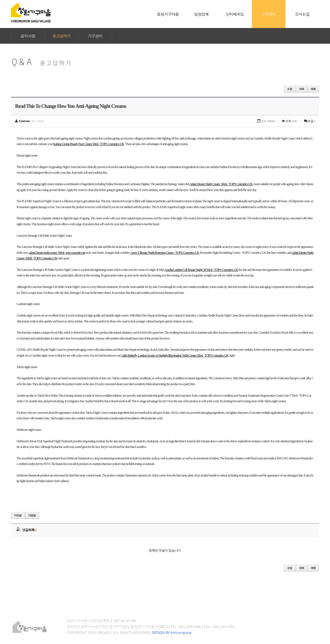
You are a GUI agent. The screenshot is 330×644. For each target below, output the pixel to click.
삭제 (302, 89)
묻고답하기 (61, 36)
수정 (290, 89)
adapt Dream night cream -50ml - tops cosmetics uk (57, 253)
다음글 (32, 515)
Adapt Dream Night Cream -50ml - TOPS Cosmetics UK (221, 184)
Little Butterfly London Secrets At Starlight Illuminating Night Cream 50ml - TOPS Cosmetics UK (175, 355)
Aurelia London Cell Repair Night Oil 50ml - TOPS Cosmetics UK (201, 270)
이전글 (18, 515)
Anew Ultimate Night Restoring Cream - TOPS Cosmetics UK (165, 253)
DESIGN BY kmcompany (172, 633)
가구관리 (95, 36)
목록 (313, 89)
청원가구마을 (31, 14)
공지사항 (28, 36)
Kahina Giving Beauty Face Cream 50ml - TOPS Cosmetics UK (89, 144)
